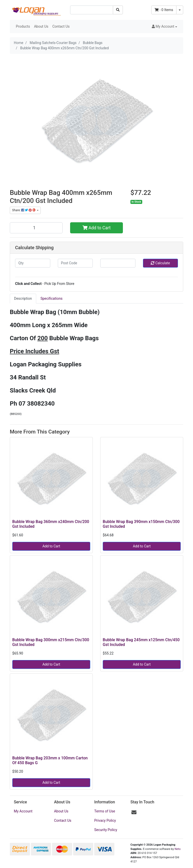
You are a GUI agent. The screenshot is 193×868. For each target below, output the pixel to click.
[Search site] (118, 10)
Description (23, 298)
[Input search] (92, 10)
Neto (178, 849)
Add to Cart (97, 228)
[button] (164, 27)
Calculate (160, 263)
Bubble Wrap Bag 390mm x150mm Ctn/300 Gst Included (141, 524)
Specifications (52, 298)
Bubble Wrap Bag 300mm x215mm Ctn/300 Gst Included (51, 642)
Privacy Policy (105, 820)
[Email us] (134, 812)
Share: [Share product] (24, 210)
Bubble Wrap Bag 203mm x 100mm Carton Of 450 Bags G (50, 760)
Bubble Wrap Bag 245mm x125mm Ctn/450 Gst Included (141, 642)
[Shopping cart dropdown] (180, 10)
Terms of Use (105, 811)
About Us (41, 26)
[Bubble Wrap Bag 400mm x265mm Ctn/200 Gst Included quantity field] (36, 228)
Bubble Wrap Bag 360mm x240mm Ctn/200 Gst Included (51, 524)
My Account (23, 811)
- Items (164, 10)
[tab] (23, 299)
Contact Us (61, 26)
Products (23, 26)
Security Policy (106, 830)
